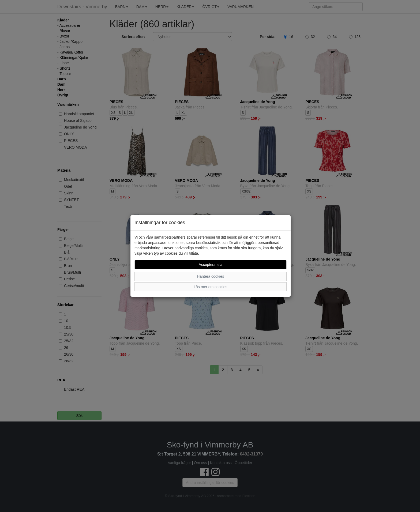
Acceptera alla (211, 265)
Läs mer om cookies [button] (210, 287)
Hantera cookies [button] (210, 276)
